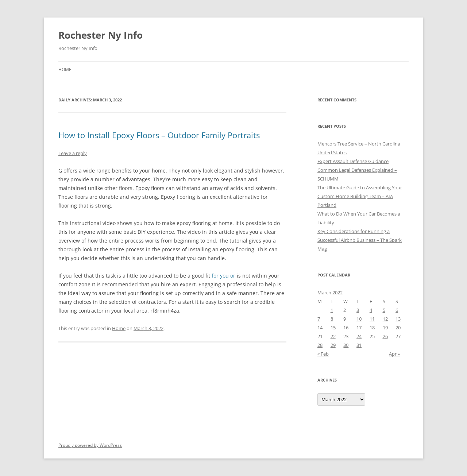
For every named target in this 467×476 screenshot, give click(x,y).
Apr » (394, 354)
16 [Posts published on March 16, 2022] (346, 328)
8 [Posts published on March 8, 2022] (332, 319)
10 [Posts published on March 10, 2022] (359, 319)
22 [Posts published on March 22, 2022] (333, 336)
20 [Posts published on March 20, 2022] (398, 328)
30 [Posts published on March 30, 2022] (346, 345)
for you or (223, 276)
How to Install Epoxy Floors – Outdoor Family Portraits (159, 135)
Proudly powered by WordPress (90, 445)
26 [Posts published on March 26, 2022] (385, 336)
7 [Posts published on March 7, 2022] (319, 319)
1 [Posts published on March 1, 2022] (332, 310)
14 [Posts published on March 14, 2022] (320, 328)
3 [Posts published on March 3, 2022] (358, 310)
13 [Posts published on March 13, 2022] (398, 319)
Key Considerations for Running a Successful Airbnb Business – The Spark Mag (360, 240)
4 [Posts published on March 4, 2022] (371, 310)
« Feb (323, 354)
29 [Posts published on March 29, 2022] (333, 345)
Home (65, 69)
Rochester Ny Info (101, 35)
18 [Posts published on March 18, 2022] (372, 328)
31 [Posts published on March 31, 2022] (359, 345)
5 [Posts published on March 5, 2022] (384, 310)
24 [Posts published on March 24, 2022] (359, 336)
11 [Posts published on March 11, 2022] (372, 319)
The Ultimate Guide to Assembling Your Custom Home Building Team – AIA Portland (360, 196)
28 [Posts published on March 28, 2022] (320, 345)
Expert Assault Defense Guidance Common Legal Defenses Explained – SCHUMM (357, 170)
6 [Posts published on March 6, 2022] (397, 310)
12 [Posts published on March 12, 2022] (385, 319)
